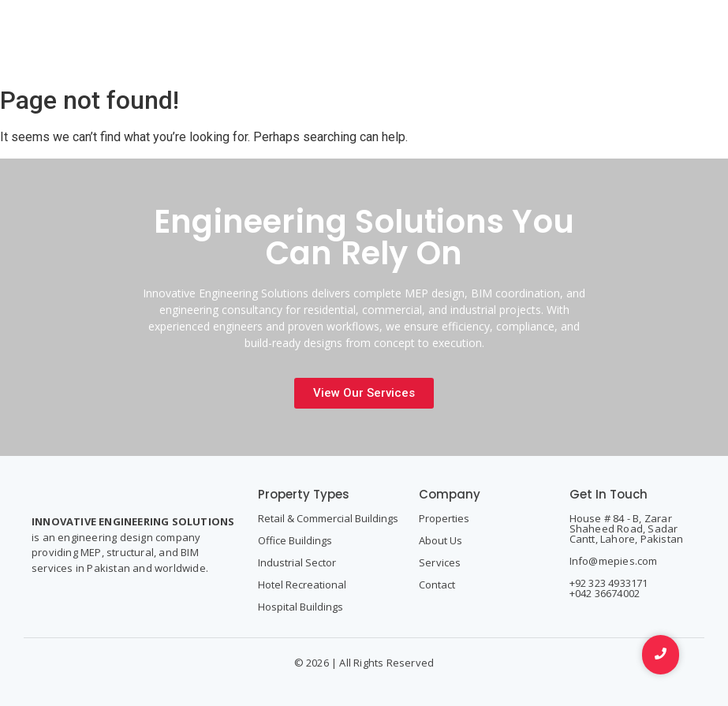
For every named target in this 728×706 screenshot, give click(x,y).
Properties (444, 518)
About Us (441, 540)
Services (440, 562)
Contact (437, 585)
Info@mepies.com (614, 561)
